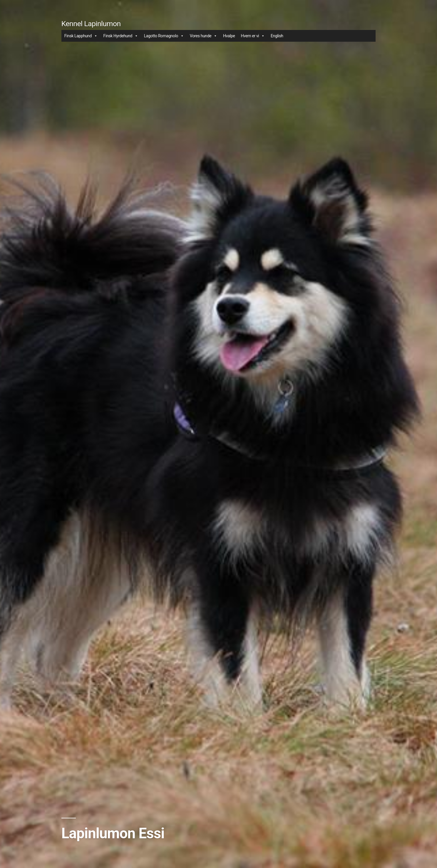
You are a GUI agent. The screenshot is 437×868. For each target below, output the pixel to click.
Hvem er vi (253, 36)
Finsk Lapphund (81, 36)
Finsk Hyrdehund (121, 36)
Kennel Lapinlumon (91, 24)
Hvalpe (229, 36)
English (277, 36)
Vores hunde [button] (204, 36)
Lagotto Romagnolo (164, 36)
